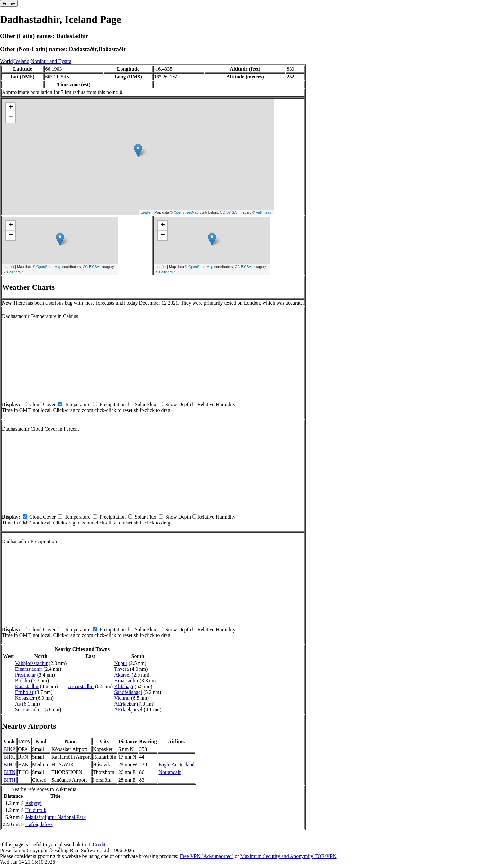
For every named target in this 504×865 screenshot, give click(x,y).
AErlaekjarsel (128, 710)
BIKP (9, 749)
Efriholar (24, 692)
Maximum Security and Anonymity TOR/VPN (288, 856)
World (6, 61)
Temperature (78, 404)
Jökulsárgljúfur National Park (55, 817)
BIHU (10, 765)
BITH (9, 780)
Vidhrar (122, 698)
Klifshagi (124, 686)
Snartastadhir (29, 710)
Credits (100, 845)
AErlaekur (125, 704)
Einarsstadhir (29, 669)
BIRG (10, 757)
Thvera (121, 669)
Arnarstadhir (81, 686)
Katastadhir (27, 686)
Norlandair (170, 772)
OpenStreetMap (186, 212)
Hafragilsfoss (39, 824)
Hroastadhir (126, 681)
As (18, 704)
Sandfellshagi (128, 692)
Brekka (22, 681)
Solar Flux (145, 404)
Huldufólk (36, 810)
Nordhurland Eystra (51, 61)
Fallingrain (264, 212)
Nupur (121, 663)
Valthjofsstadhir (31, 663)
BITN (9, 772)
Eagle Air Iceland (176, 765)
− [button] (11, 118)
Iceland (22, 61)
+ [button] (11, 108)
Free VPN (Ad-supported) (207, 856)
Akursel (122, 675)
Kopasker (25, 698)
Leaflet (146, 212)
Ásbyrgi (33, 803)
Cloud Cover (42, 404)
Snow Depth (178, 404)
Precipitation (113, 404)
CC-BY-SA (228, 212)
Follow (9, 3)
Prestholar (26, 675)
